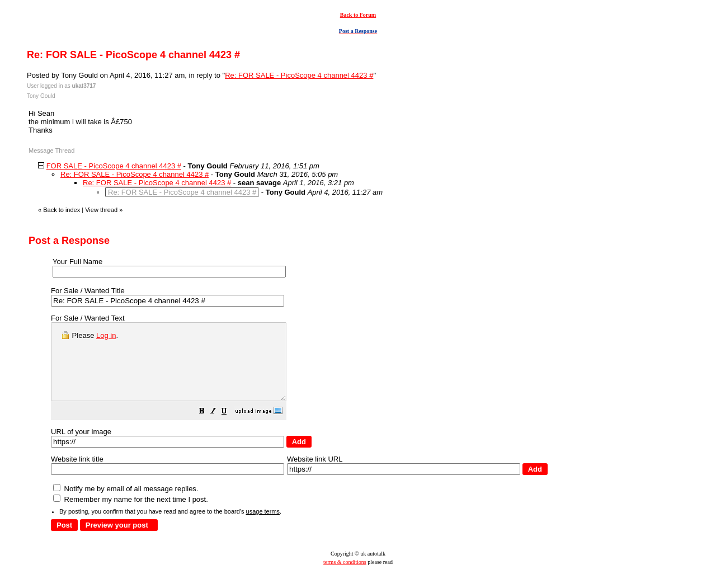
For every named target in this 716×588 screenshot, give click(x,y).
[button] (230, 428)
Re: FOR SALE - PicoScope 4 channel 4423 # (299, 75)
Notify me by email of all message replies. (126, 504)
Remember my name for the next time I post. (131, 514)
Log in (106, 335)
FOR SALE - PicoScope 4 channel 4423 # (114, 166)
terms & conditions (345, 577)
